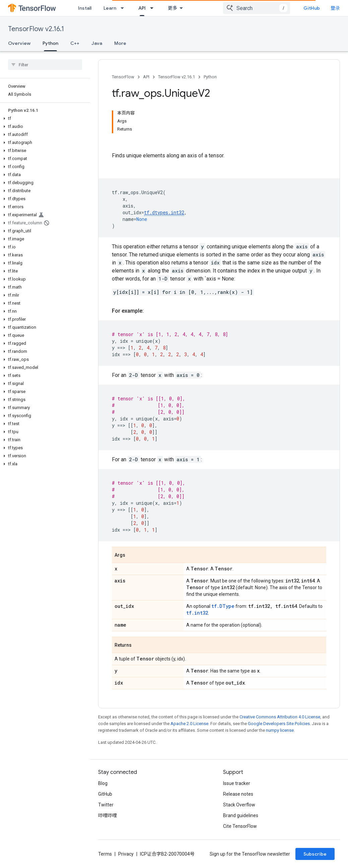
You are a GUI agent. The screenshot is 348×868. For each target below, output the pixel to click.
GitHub (312, 8)
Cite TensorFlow (240, 826)
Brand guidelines (241, 815)
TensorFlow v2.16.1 (36, 29)
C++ (75, 43)
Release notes (238, 794)
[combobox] (257, 8)
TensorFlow (123, 77)
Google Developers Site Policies (279, 724)
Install (85, 8)
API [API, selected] (142, 8)
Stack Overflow (239, 805)
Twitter (106, 805)
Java (97, 43)
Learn (110, 8)
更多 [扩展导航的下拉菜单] (172, 8)
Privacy (126, 854)
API (146, 77)
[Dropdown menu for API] (154, 8)
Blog (103, 783)
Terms (105, 854)
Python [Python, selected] (50, 43)
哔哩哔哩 (108, 815)
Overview (19, 43)
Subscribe (315, 854)
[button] (44, 119)
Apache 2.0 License (189, 724)
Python (210, 77)
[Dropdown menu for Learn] (124, 8)
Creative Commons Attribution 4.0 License (280, 717)
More (120, 43)
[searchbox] (45, 65)
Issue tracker (237, 783)
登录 (335, 8)
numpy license (280, 730)
